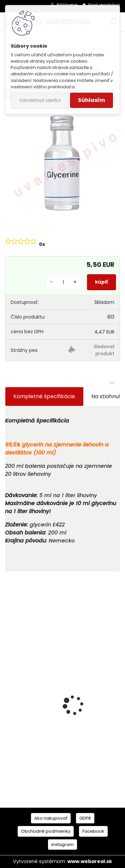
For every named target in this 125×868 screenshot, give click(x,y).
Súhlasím (91, 100)
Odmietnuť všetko (40, 100)
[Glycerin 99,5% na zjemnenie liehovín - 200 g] (62, 163)
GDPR (85, 818)
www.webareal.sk (90, 861)
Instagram (62, 845)
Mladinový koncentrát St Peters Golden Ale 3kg (61, 744)
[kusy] (63, 282)
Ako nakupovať (51, 818)
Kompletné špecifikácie (44, 396)
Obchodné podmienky (46, 831)
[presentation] (9, 693)
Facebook (93, 831)
